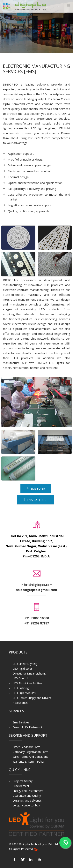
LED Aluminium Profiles (27, 683)
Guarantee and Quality (27, 796)
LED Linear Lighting (25, 664)
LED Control (20, 678)
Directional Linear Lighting (29, 673)
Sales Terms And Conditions (30, 757)
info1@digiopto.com (37, 585)
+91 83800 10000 (37, 618)
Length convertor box (26, 805)
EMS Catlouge (36, 500)
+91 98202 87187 (37, 623)
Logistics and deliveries (27, 800)
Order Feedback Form (26, 747)
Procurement (21, 786)
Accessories (20, 703)
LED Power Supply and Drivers (32, 698)
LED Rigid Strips (23, 669)
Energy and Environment (28, 791)
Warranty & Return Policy (29, 762)
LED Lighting (21, 688)
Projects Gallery (23, 781)
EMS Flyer (36, 489)
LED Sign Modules (24, 693)
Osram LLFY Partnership (28, 727)
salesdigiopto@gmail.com (37, 590)
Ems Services (21, 722)
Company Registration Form (30, 752)
